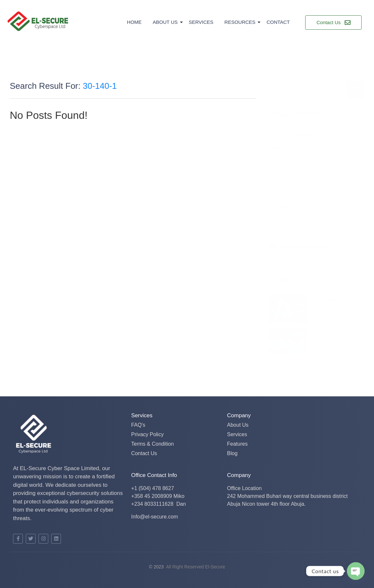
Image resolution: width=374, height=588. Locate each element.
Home (134, 22)
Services (201, 22)
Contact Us (144, 453)
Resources (241, 22)
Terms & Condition (152, 444)
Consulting (281, 177)
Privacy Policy (147, 434)
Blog (232, 453)
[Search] (307, 90)
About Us (166, 22)
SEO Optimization (289, 192)
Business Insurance (292, 163)
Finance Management (294, 133)
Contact (278, 22)
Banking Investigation (293, 148)
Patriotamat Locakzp (334, 267)
